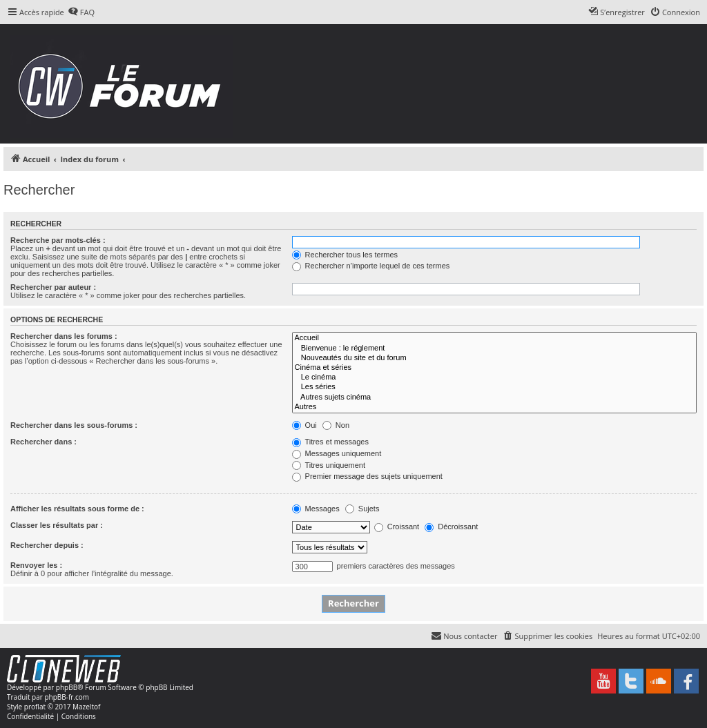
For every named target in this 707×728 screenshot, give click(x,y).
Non (336, 425)
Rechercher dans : (43, 442)
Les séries (494, 387)
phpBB (67, 687)
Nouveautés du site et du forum (494, 358)
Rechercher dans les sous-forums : (74, 425)
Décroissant (451, 527)
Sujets (362, 509)
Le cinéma (494, 377)
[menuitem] (81, 12)
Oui (304, 425)
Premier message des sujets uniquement (367, 476)
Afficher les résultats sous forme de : (77, 509)
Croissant (397, 527)
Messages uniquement (337, 453)
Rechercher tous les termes (345, 255)
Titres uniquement (329, 465)
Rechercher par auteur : (53, 287)
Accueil (494, 338)
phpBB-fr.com (67, 697)
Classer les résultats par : (57, 525)
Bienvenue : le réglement (494, 348)
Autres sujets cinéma (494, 397)
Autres (494, 407)
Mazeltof (86, 707)
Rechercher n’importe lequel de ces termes (371, 266)
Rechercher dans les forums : (64, 336)
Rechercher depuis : (47, 545)
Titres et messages (330, 442)
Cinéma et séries (494, 368)
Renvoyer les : (36, 565)
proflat (35, 707)
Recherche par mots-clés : (58, 240)
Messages (316, 509)
